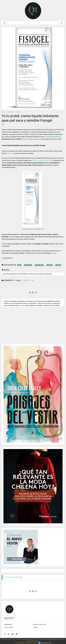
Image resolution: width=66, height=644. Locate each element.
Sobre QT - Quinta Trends (39, 624)
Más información (44, 643)
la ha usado (10, 153)
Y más (50, 643)
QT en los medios (9, 627)
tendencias (11, 112)
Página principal (8, 624)
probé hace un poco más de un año (42, 160)
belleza (19, 112)
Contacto (35, 627)
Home (3, 112)
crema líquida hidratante (53, 137)
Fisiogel (24, 139)
